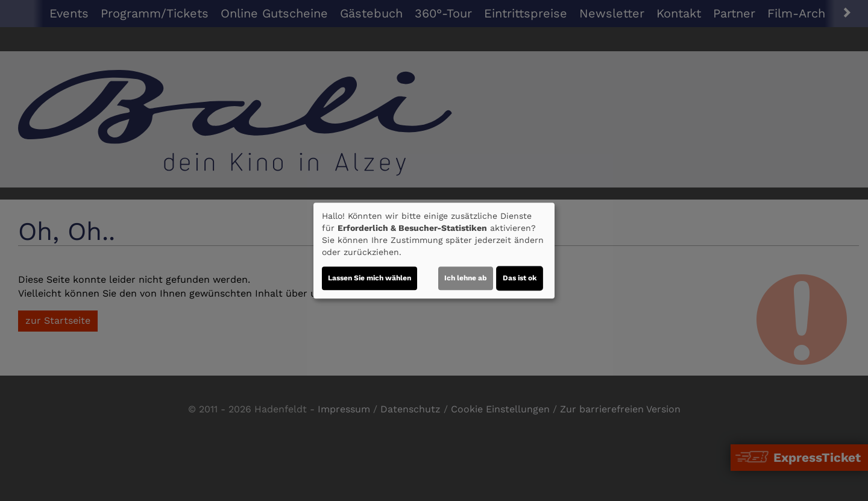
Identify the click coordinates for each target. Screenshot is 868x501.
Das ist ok (520, 278)
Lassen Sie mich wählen (370, 278)
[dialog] (434, 251)
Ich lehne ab (466, 278)
